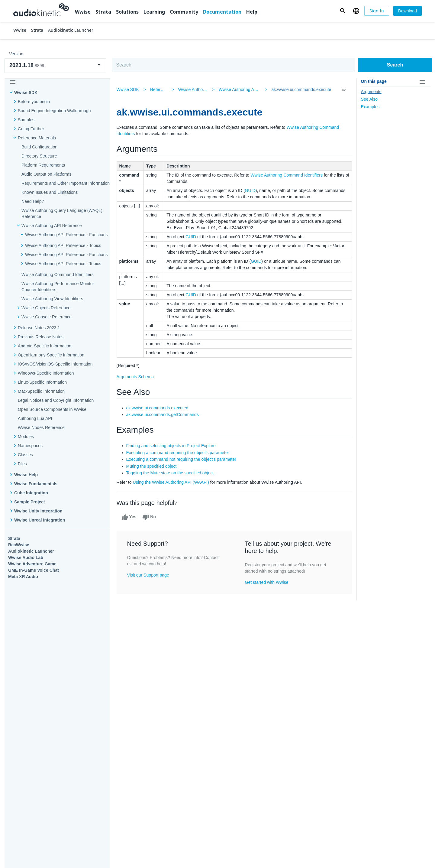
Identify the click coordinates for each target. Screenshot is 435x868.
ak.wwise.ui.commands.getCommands (163, 414)
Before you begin (34, 102)
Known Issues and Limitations (50, 192)
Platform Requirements (43, 165)
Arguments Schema (136, 377)
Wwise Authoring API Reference (52, 226)
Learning (154, 12)
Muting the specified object (152, 466)
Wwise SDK (26, 93)
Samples (26, 120)
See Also (369, 99)
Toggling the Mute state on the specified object (171, 473)
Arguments (371, 92)
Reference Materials (37, 138)
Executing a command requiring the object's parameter (179, 453)
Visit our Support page (149, 575)
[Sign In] (377, 11)
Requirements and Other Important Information (66, 183)
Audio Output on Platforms (46, 174)
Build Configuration (39, 147)
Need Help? (33, 201)
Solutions (127, 12)
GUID (251, 190)
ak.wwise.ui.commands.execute (301, 89)
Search (395, 65)
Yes (130, 517)
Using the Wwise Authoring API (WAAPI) (172, 482)
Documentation (222, 12)
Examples (370, 107)
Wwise (83, 12)
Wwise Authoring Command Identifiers (287, 175)
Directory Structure (39, 156)
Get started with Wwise (267, 582)
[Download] (408, 11)
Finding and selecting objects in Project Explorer (173, 446)
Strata (103, 12)
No (150, 517)
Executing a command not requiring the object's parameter (182, 459)
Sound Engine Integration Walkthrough (54, 111)
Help (252, 12)
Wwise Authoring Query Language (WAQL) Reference (62, 213)
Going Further (31, 129)
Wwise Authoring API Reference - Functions (260, 89)
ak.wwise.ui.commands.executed (158, 408)
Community (184, 12)
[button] (343, 11)
